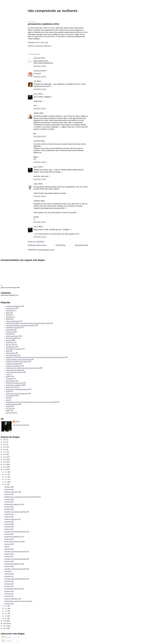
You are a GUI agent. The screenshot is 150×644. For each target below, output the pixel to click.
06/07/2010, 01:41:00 (40, 237)
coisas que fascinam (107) (13, 519)
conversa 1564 (9, 507)
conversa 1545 (9, 584)
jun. (6, 606)
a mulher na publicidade (13, 306)
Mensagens (7, 637)
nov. (6, 474)
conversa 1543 (9, 591)
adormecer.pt (10, 310)
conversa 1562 (9, 514)
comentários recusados (13, 327)
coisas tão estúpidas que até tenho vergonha (20, 325)
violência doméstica (12, 404)
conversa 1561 (9, 517)
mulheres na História (12, 364)
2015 (5, 457)
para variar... (8, 571)
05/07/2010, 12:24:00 (40, 162)
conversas (9, 332)
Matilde (36, 113)
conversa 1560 (9, 522)
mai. (6, 609)
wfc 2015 (9, 408)
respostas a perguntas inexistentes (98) (17, 531)
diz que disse (10, 342)
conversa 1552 (9, 554)
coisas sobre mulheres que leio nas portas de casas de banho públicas (28, 323)
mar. (6, 613)
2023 (5, 442)
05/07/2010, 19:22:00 (40, 196)
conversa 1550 (9, 561)
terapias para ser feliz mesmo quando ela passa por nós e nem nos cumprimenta (32, 402)
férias (8, 351)
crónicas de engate (12, 336)
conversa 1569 (9, 487)
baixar (8, 315)
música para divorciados (14, 370)
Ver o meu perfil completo (21, 425)
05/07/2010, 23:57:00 (40, 222)
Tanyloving (38, 71)
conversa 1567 (9, 494)
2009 (5, 621)
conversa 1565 (9, 502)
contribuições (10, 330)
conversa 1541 (9, 596)
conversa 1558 (9, 526)
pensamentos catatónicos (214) (14, 504)
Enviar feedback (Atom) (46, 250)
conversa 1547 (9, 576)
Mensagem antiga (81, 245)
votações (9, 406)
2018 (5, 450)
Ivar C (36, 94)
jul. (6, 484)
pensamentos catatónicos (43, 46)
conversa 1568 (9, 489)
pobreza (7, 546)
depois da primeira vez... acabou (15, 541)
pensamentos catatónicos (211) (43, 24)
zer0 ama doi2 (10, 413)
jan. (6, 618)
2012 (5, 464)
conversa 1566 (9, 499)
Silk (35, 81)
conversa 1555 (9, 539)
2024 (5, 440)
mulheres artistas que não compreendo (18, 359)
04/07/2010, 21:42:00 (40, 89)
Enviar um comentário (36, 241)
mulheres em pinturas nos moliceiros (18, 361)
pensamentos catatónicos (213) (14, 536)
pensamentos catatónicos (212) (14, 564)
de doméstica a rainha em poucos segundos (18, 601)
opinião (8, 376)
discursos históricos (12, 338)
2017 (5, 452)
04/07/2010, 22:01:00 (40, 108)
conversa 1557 (9, 529)
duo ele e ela (10, 345)
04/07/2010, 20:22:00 (40, 77)
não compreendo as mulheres (53, 11)
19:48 (46, 42)
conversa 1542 (9, 594)
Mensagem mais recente (37, 245)
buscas (8, 319)
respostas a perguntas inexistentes (17, 389)
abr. (6, 611)
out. (6, 477)
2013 (5, 462)
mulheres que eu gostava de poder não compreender (23, 368)
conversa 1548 (9, 574)
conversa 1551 (9, 556)
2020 (5, 445)
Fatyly (36, 184)
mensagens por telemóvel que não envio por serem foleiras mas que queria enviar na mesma (35, 357)
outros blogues (11, 381)
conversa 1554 (9, 544)
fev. (6, 616)
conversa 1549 (9, 566)
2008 (5, 623)
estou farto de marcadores (14, 349)
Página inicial (61, 245)
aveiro (8, 313)
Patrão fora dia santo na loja (15, 383)
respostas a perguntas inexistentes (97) (17, 551)
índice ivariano (11, 353)
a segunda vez (11, 308)
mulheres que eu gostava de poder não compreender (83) (23, 497)
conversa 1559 (9, 524)
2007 (5, 626)
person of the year (12, 387)
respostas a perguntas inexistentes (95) (17, 569)
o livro (8, 374)
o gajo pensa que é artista (14, 372)
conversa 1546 (9, 581)
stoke (8, 400)
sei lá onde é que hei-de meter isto (17, 393)
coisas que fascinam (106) (13, 599)
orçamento (9, 379)
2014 (5, 459)
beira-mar (9, 317)
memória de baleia (12, 355)
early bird (37, 58)
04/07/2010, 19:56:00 (40, 66)
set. (6, 479)
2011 (5, 467)
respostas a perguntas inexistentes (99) (17, 512)
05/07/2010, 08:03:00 (40, 136)
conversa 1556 (9, 534)
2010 (5, 469)
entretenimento (11, 347)
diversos (9, 340)
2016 (5, 454)
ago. (6, 482)
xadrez (8, 410)
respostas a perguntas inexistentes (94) (17, 579)
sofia (7, 398)
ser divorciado (10, 396)
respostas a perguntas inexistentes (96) (17, 559)
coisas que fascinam (12, 321)
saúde (8, 391)
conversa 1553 (9, 549)
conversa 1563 (9, 509)
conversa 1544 (9, 586)
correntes (9, 334)
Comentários (7, 641)
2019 (5, 447)
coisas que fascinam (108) (13, 492)
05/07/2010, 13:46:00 (40, 179)
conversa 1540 (9, 603)
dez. (6, 472)
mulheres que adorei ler (13, 366)
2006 (5, 628)
